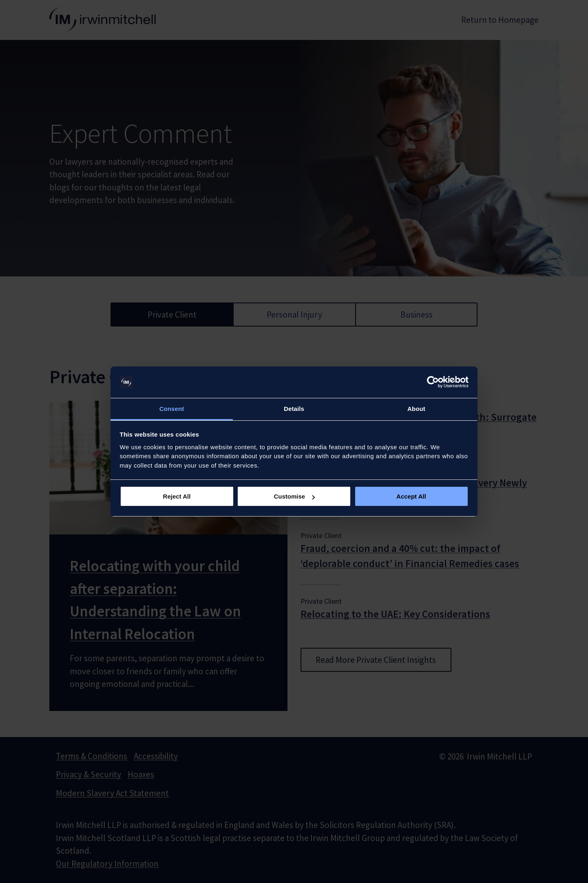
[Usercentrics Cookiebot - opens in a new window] (433, 382)
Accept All (411, 496)
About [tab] (416, 409)
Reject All (177, 496)
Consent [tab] (172, 409)
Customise (294, 496)
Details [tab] (294, 409)
